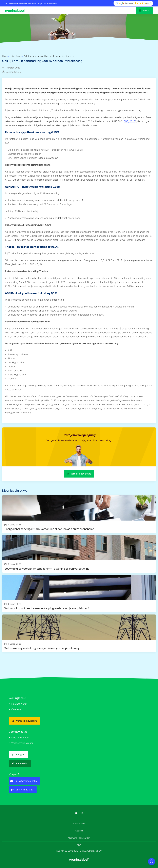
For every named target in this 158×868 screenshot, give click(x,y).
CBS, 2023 (129, 121)
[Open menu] (144, 10)
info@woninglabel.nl (24, 781)
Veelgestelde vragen (21, 743)
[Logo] (16, 11)
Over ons (15, 709)
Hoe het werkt (18, 704)
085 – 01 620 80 (22, 790)
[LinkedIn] (76, 813)
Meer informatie (19, 738)
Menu (146, 10)
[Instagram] (82, 813)
